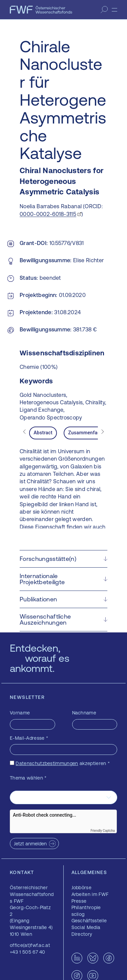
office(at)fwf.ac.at (30, 945)
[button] (63, 559)
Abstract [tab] (43, 433)
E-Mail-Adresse (29, 738)
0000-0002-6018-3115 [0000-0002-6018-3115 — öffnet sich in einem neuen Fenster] (48, 214)
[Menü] (114, 10)
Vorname (20, 713)
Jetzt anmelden (30, 844)
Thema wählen (28, 778)
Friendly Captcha (103, 831)
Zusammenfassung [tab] (89, 433)
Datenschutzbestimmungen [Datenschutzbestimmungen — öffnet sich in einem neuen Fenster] (47, 763)
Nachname (84, 713)
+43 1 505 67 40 (28, 952)
